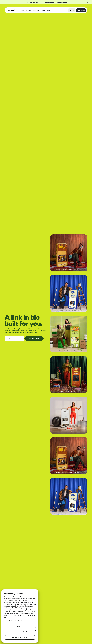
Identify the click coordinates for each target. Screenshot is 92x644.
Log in (72, 10)
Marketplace (36, 10)
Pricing (48, 10)
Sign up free (81, 10)
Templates (29, 10)
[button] (22, 10)
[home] (11, 10)
